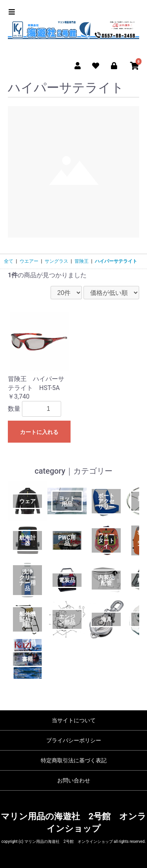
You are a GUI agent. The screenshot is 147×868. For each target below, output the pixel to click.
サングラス (56, 261)
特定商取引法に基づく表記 (74, 760)
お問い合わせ (74, 780)
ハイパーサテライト (116, 261)
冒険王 (82, 261)
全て (9, 261)
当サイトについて (74, 720)
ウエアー (29, 261)
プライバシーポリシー (74, 740)
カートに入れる (39, 432)
